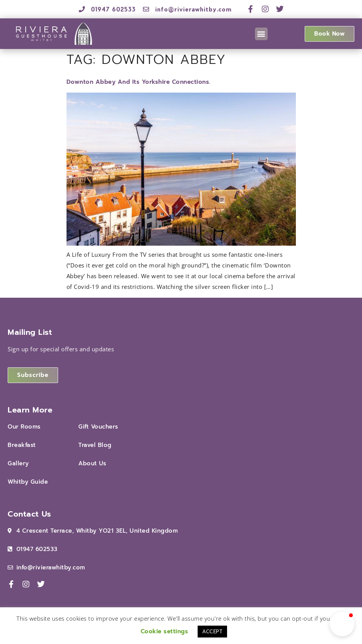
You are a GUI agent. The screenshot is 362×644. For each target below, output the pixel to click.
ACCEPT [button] (212, 632)
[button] (261, 34)
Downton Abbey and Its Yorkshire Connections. (139, 82)
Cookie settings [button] (165, 631)
